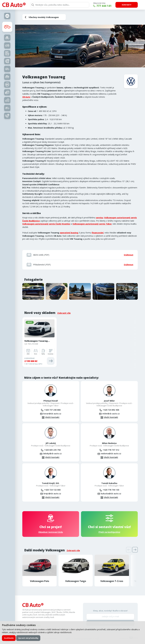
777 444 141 (104, 6)
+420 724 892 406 (111, 410)
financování (98, 233)
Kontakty (127, 5)
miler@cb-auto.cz (111, 414)
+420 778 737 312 (111, 450)
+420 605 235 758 (52, 450)
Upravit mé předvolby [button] (28, 638)
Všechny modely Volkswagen (44, 17)
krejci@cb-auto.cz (52, 494)
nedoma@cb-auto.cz (111, 453)
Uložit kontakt (52, 417)
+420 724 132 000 (52, 490)
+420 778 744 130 (111, 490)
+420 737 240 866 (52, 410)
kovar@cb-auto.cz (52, 414)
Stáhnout (129, 255)
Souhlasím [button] (9, 638)
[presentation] (129, 550)
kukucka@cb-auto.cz (111, 494)
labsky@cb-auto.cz (52, 453)
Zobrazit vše (64, 313)
